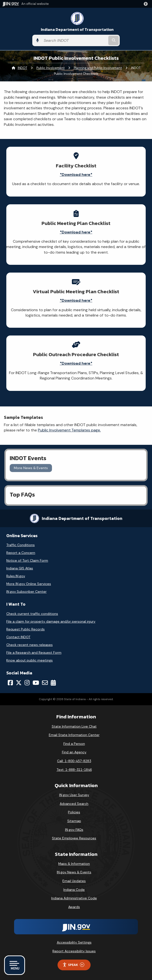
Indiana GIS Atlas (20, 568)
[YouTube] (36, 683)
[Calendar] (53, 683)
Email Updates (74, 881)
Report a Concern (21, 553)
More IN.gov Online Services (29, 584)
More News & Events (31, 468)
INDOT (22, 68)
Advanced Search (74, 804)
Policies (74, 812)
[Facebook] (10, 683)
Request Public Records (25, 629)
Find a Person (74, 744)
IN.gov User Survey (74, 795)
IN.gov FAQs (74, 830)
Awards (74, 907)
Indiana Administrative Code (74, 898)
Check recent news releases (30, 645)
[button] (147, 4)
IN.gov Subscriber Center (26, 592)
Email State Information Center (74, 735)
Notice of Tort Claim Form (27, 560)
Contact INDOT (18, 637)
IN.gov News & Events (74, 872)
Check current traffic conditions (32, 614)
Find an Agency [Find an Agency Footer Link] (74, 752)
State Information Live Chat (74, 726)
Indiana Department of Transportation (77, 30)
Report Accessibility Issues (74, 951)
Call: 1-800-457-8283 (74, 761)
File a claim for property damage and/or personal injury (51, 621)
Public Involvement (51, 68)
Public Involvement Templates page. (69, 430)
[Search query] (74, 40)
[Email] (45, 683)
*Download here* (76, 175)
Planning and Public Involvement (98, 68)
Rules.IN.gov (16, 576)
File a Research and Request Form (34, 653)
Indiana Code (74, 890)
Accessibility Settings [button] (74, 942)
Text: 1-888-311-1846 (74, 770)
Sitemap (74, 821)
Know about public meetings (30, 660)
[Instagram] (27, 683)
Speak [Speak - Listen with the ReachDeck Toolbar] (73, 965)
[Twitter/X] (19, 683)
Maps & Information (74, 864)
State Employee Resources (74, 838)
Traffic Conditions (21, 545)
